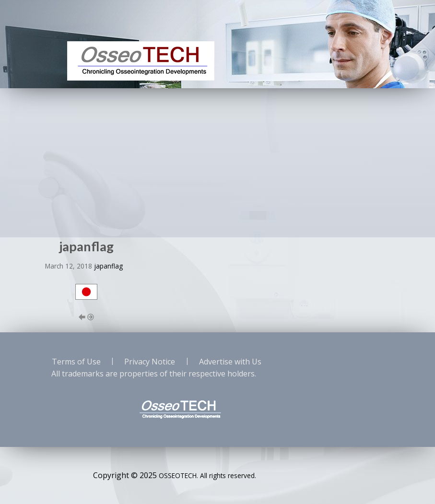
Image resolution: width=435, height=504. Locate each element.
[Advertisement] (217, 160)
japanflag (108, 266)
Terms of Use (76, 362)
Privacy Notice (150, 362)
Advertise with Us (230, 362)
